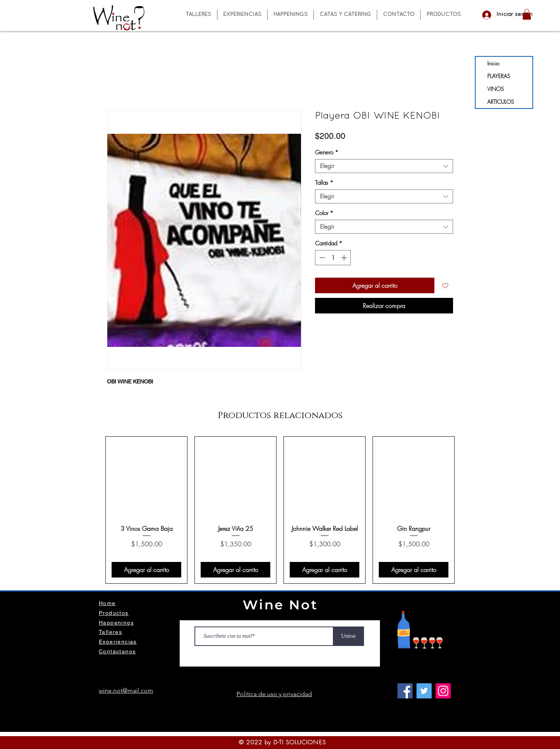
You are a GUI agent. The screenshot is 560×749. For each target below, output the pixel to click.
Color (324, 213)
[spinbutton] (333, 258)
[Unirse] (348, 636)
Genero (327, 152)
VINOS (496, 89)
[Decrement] (321, 258)
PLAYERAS (499, 76)
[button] (527, 14)
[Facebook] (405, 691)
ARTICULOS (501, 102)
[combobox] (384, 166)
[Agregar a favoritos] (445, 285)
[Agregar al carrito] (146, 570)
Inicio (493, 63)
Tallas (324, 183)
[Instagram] (443, 691)
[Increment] (345, 258)
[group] (280, 510)
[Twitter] (424, 691)
